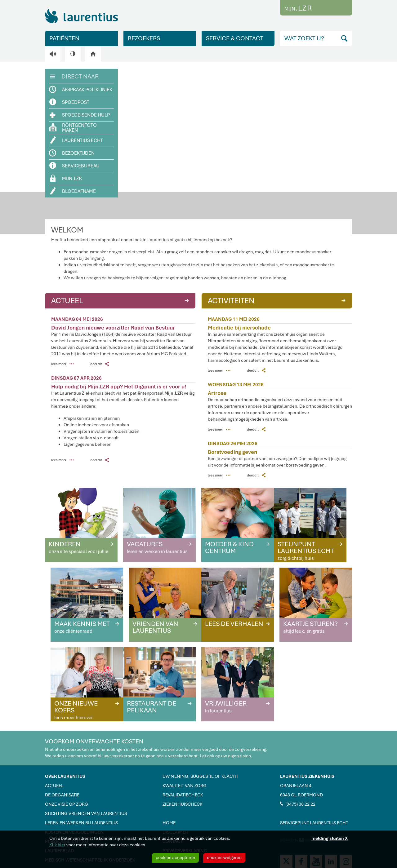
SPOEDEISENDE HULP (80, 115)
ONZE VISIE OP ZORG (67, 804)
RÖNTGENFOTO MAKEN (73, 128)
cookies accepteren (175, 857)
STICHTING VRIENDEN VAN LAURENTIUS (86, 813)
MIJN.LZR (66, 178)
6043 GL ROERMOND (301, 795)
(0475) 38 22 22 (298, 804)
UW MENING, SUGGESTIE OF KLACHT (200, 776)
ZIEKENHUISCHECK (183, 804)
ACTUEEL (121, 300)
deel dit (100, 364)
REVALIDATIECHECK (183, 795)
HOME (169, 823)
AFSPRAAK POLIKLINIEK (81, 90)
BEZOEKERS (144, 38)
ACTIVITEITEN (277, 300)
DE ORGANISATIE (62, 795)
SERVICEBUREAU (75, 166)
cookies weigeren (224, 857)
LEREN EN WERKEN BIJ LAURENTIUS (81, 823)
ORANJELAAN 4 (296, 786)
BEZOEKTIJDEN (72, 153)
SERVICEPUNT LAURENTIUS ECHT (314, 823)
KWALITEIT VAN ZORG (185, 786)
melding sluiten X (330, 838)
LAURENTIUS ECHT (76, 141)
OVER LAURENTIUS (65, 776)
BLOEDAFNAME (73, 192)
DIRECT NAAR (74, 76)
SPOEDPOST (69, 102)
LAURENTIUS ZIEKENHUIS (307, 776)
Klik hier (57, 845)
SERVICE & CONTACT (235, 38)
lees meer (62, 364)
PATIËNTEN (64, 38)
